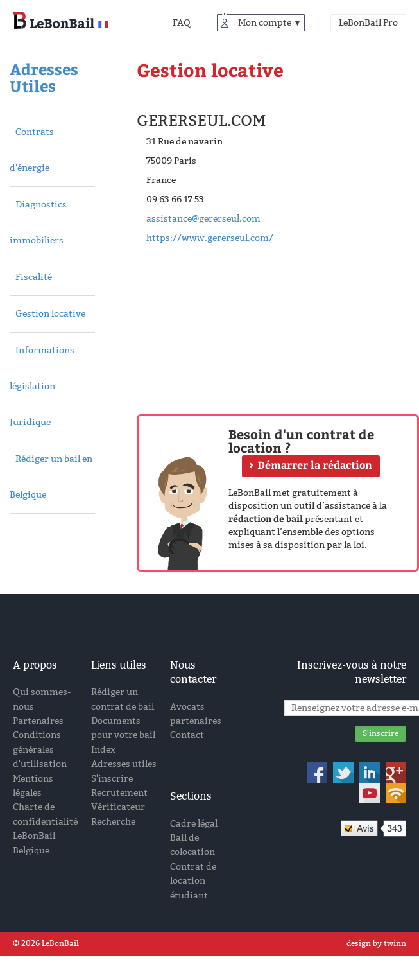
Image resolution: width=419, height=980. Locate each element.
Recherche (113, 822)
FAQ (182, 23)
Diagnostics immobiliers (38, 223)
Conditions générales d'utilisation (40, 749)
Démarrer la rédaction (315, 465)
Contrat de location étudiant (193, 881)
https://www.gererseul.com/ (210, 238)
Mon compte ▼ (270, 23)
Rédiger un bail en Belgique (51, 477)
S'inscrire (112, 779)
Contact (187, 735)
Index (103, 750)
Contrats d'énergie (32, 150)
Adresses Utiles (44, 77)
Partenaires (38, 721)
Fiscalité (34, 277)
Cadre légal (194, 824)
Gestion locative (50, 314)
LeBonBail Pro (368, 23)
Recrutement (119, 793)
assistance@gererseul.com (203, 219)
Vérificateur (118, 807)
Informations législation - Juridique (42, 386)
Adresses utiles (124, 764)
